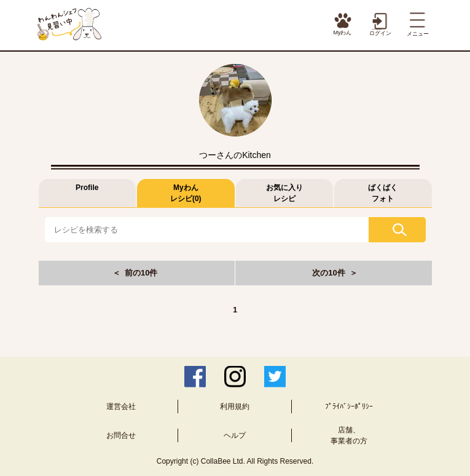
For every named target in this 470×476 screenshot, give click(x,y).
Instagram (235, 377)
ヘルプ (235, 435)
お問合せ (121, 435)
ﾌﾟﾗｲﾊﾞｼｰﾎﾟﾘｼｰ (349, 407)
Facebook (195, 377)
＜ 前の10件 (135, 273)
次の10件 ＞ (335, 273)
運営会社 (121, 407)
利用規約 (235, 407)
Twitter (275, 377)
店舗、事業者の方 (349, 435)
